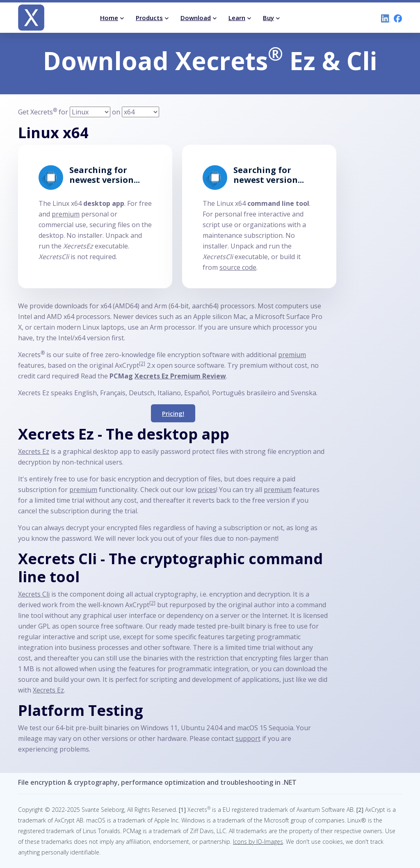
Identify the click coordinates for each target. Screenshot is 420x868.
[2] (142, 363)
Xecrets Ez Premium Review (180, 376)
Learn (237, 18)
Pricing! (173, 413)
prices (207, 490)
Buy (268, 18)
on (116, 112)
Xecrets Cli (34, 594)
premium (66, 214)
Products (149, 18)
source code (238, 267)
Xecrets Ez (34, 451)
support (248, 738)
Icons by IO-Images (258, 842)
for (64, 112)
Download (196, 18)
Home (109, 18)
